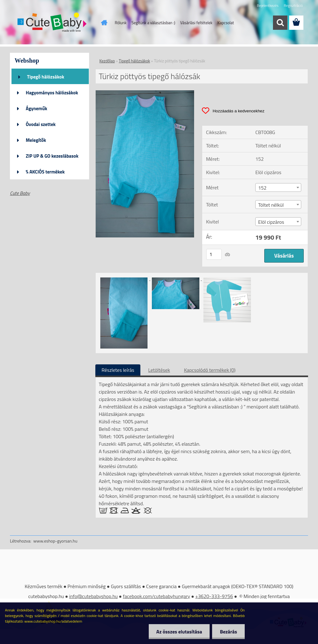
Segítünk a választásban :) (153, 23)
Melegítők (36, 140)
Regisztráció (293, 5)
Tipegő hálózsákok (46, 77)
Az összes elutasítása (179, 632)
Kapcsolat (226, 23)
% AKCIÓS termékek (45, 172)
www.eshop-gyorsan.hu (55, 541)
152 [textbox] (262, 188)
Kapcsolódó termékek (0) (210, 370)
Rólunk (121, 23)
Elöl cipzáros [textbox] (271, 222)
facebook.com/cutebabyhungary (157, 596)
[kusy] (214, 254)
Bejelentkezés (268, 5)
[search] (280, 23)
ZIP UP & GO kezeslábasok (52, 156)
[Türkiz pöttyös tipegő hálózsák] (145, 93)
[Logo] (53, 23)
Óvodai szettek (41, 124)
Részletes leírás (118, 370)
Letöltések (159, 370)
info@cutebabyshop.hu (93, 596)
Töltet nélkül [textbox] (271, 205)
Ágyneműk (36, 108)
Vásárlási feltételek (196, 23)
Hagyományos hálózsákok (52, 93)
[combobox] (278, 187)
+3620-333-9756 (214, 596)
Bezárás (228, 632)
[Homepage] (103, 23)
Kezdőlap (107, 61)
